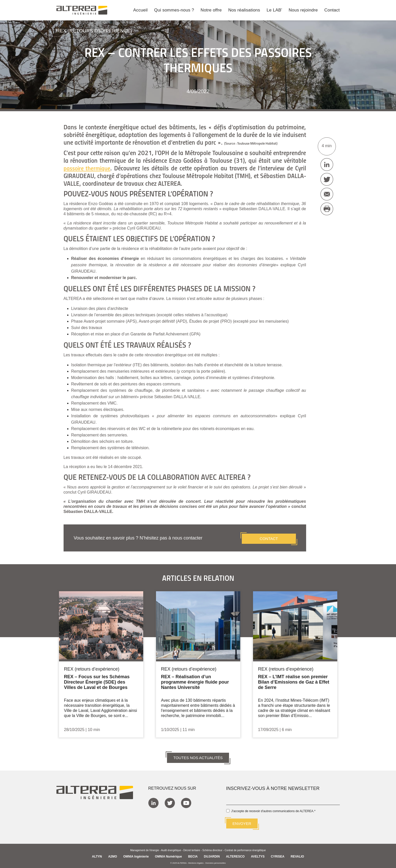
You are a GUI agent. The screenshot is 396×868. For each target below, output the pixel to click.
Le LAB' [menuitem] (274, 10)
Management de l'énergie (145, 849)
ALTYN (97, 855)
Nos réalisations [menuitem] (244, 10)
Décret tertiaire (192, 849)
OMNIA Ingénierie (136, 855)
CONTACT (269, 537)
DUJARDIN (212, 855)
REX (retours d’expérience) (96, 31)
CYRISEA (278, 855)
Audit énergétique (171, 849)
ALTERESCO (235, 855)
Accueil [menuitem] (141, 10)
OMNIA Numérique (169, 855)
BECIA (193, 855)
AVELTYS (258, 855)
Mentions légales (196, 861)
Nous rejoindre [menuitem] (303, 10)
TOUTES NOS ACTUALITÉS (198, 756)
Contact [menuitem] (332, 10)
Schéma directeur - (214, 849)
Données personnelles (215, 861)
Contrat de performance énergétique (245, 849)
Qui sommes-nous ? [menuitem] (174, 10)
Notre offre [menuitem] (211, 10)
